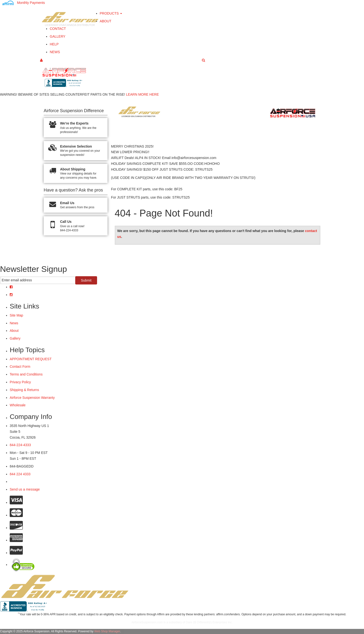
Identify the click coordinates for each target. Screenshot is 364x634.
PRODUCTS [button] (111, 13)
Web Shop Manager (107, 631)
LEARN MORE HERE (142, 94)
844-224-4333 (20, 445)
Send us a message (25, 489)
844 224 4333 (20, 474)
